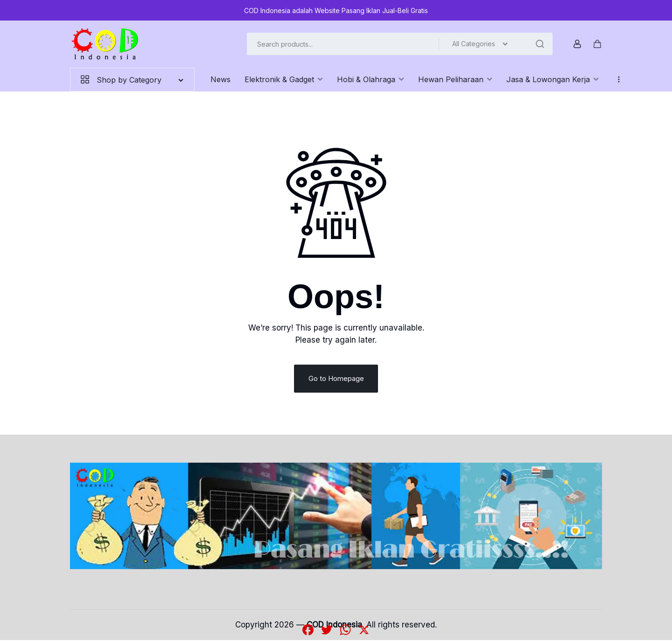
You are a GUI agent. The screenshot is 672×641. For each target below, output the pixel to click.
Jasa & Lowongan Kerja (553, 79)
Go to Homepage (336, 379)
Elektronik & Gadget (284, 79)
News (220, 79)
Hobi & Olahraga (371, 79)
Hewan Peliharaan (455, 79)
